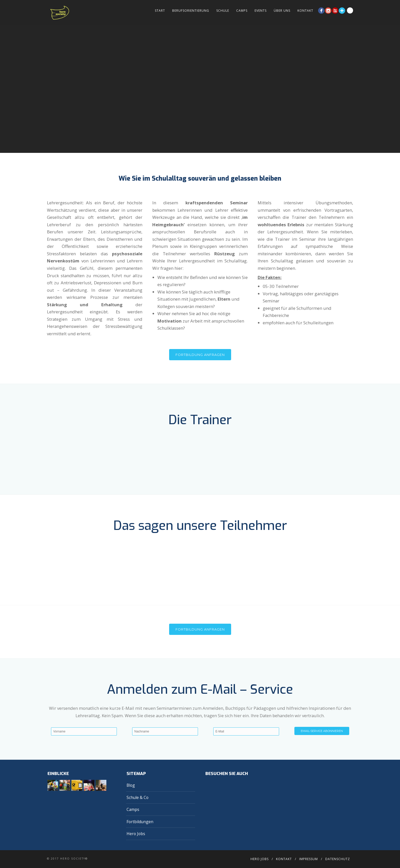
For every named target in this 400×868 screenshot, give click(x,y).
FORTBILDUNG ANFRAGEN (200, 629)
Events (261, 11)
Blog (131, 785)
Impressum (309, 859)
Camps (242, 11)
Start (160, 11)
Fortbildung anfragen (200, 355)
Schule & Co (137, 797)
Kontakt (305, 11)
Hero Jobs (136, 834)
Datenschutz (338, 859)
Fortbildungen (140, 822)
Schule (223, 11)
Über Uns (282, 11)
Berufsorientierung (191, 11)
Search (350, 10)
